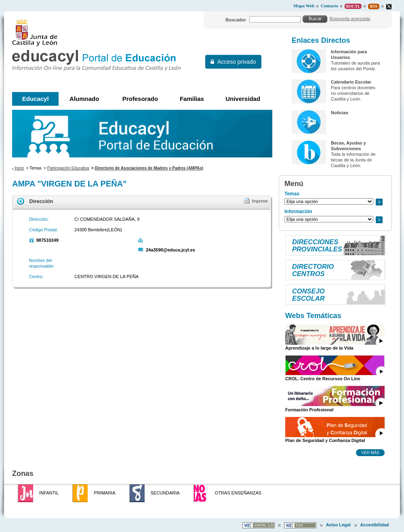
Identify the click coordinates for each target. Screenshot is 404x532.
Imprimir (260, 201)
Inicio (19, 168)
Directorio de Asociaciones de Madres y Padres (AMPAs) (149, 168)
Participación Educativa (68, 168)
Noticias (340, 113)
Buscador (236, 20)
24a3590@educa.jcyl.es (170, 250)
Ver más (370, 452)
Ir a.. (379, 202)
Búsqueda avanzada (350, 19)
